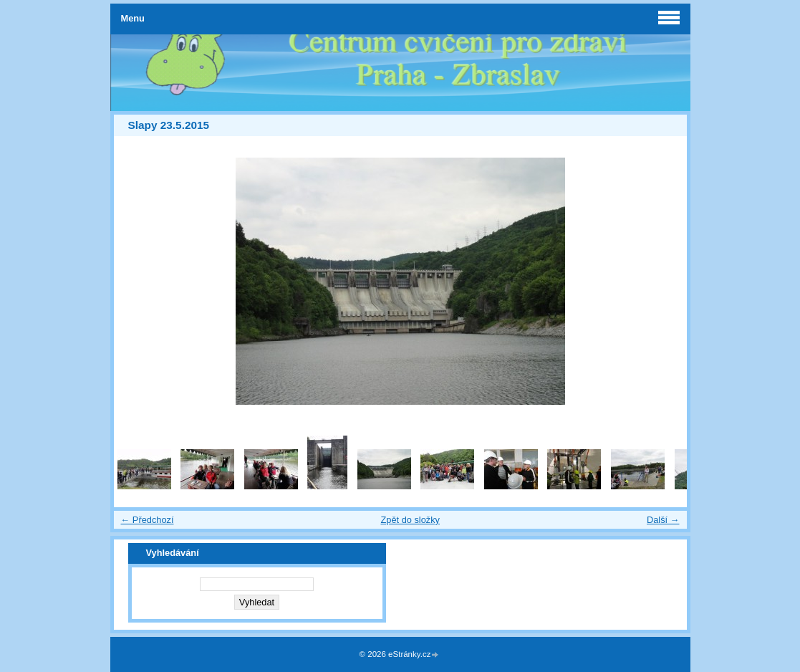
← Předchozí (148, 520)
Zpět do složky (410, 520)
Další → (663, 520)
